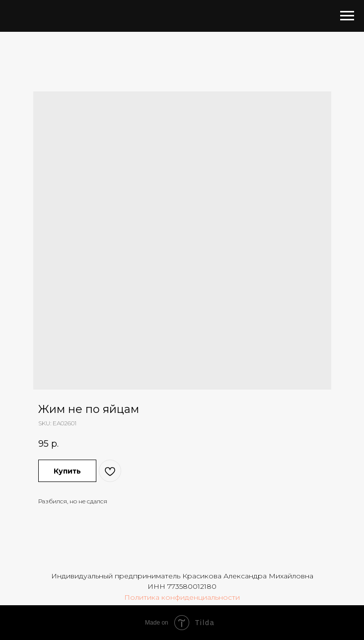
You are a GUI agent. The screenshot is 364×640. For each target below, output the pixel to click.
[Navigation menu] (347, 16)
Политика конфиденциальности (182, 597)
